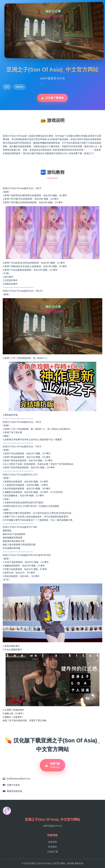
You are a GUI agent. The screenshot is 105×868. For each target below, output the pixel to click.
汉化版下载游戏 (52, 98)
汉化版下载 (52, 852)
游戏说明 (52, 842)
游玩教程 (52, 847)
